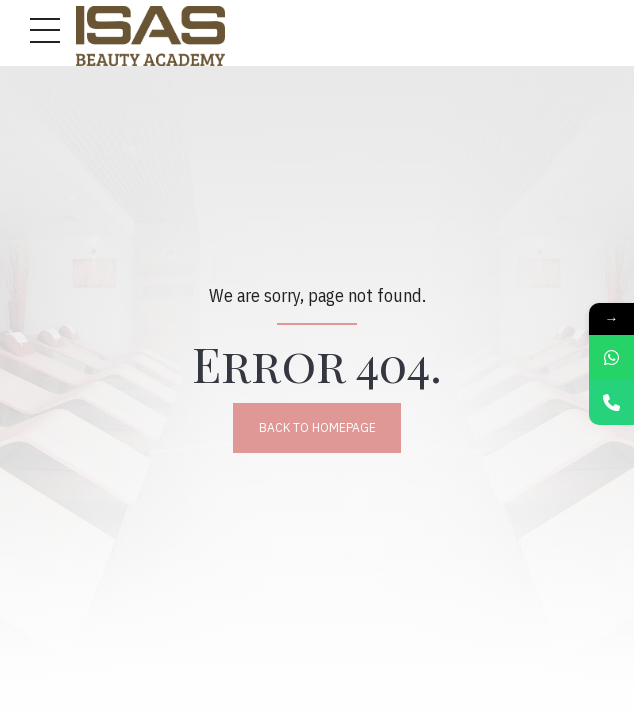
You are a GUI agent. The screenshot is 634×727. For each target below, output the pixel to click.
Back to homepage (317, 428)
